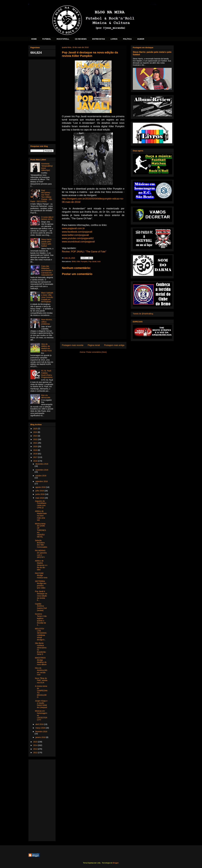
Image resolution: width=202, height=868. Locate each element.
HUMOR (141, 39)
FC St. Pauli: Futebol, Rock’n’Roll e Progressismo (47, 374)
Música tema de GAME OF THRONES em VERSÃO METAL (40, 530)
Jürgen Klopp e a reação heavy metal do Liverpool (41, 704)
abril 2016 (40, 724)
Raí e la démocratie (46, 396)
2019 (36, 450)
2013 (36, 749)
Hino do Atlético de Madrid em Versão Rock (46, 347)
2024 (36, 432)
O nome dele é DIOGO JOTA (47, 218)
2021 (36, 443)
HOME (34, 39)
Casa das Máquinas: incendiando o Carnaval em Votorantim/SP (47, 271)
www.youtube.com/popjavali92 (78, 238)
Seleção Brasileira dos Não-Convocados (41, 544)
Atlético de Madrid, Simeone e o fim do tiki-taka (41, 565)
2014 (36, 745)
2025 (36, 429)
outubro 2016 (41, 476)
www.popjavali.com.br (73, 228)
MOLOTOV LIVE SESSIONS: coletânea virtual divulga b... (41, 634)
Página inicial (94, 345)
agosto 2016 (41, 487)
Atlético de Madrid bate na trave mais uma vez (41, 516)
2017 (36, 457)
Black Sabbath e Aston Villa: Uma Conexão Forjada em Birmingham (47, 297)
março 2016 (41, 728)
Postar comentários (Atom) (96, 352)
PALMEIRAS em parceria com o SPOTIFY (41, 554)
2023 (36, 436)
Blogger (116, 863)
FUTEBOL (47, 39)
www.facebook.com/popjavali (77, 232)
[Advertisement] (42, 100)
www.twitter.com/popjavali (75, 235)
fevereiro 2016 (41, 732)
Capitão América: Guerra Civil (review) (41, 607)
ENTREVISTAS (99, 39)
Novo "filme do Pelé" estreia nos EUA (41, 680)
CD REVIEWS (81, 39)
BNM (74, 261)
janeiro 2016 (41, 737)
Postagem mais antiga (114, 345)
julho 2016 (40, 491)
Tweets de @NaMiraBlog (143, 314)
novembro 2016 (42, 470)
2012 (36, 753)
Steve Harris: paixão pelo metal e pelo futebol (47, 243)
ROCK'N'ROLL (63, 39)
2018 (36, 454)
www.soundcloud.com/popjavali (78, 242)
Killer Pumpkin (82, 261)
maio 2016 (40, 498)
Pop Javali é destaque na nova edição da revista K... (41, 596)
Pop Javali (92, 261)
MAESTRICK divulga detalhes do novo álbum (41, 661)
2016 (36, 461)
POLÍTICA (127, 39)
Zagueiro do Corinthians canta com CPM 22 (41, 504)
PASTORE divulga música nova (41, 575)
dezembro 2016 (42, 464)
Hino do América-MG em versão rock (41, 671)
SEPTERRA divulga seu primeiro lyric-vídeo (41, 585)
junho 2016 (40, 494)
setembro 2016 (42, 481)
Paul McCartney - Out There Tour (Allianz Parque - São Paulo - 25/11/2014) (41, 196)
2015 (36, 742)
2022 (36, 439)
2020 (36, 446)
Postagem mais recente (73, 345)
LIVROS (114, 39)
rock (99, 261)
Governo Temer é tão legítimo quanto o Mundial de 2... (41, 619)
